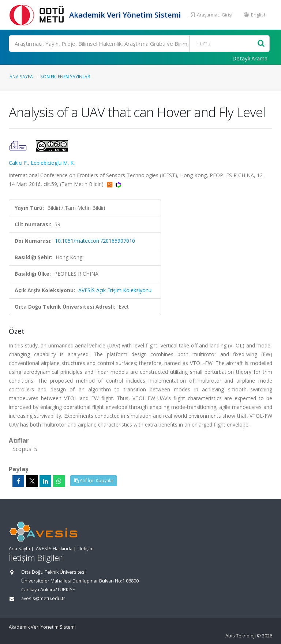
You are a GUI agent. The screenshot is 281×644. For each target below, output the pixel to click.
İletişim (86, 549)
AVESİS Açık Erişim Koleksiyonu (115, 290)
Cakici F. (18, 163)
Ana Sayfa (21, 77)
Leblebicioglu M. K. (53, 163)
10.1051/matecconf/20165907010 (95, 241)
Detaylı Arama (250, 58)
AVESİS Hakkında (54, 549)
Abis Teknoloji (241, 636)
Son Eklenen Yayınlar (65, 77)
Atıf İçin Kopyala (93, 481)
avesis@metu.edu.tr (43, 598)
